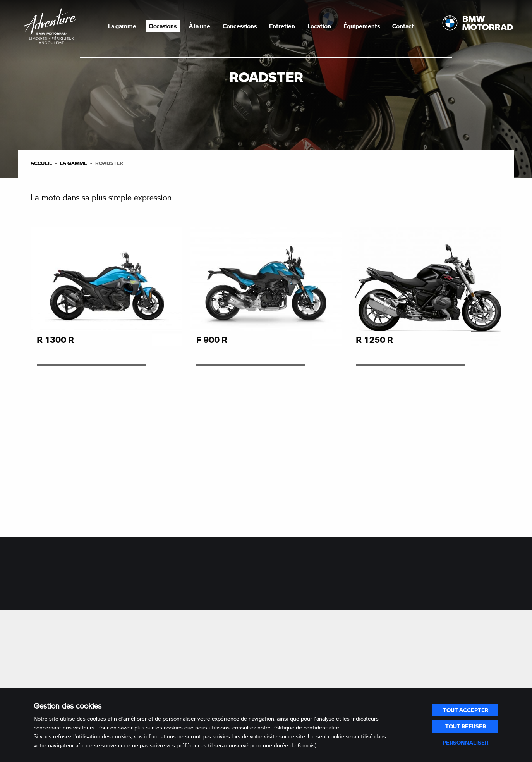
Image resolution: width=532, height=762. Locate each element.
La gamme (122, 26)
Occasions (163, 26)
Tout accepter (466, 710)
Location (319, 26)
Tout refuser (466, 726)
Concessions (240, 26)
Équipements (362, 26)
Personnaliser (465, 742)
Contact (403, 26)
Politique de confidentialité (306, 727)
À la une (200, 26)
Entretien (282, 26)
